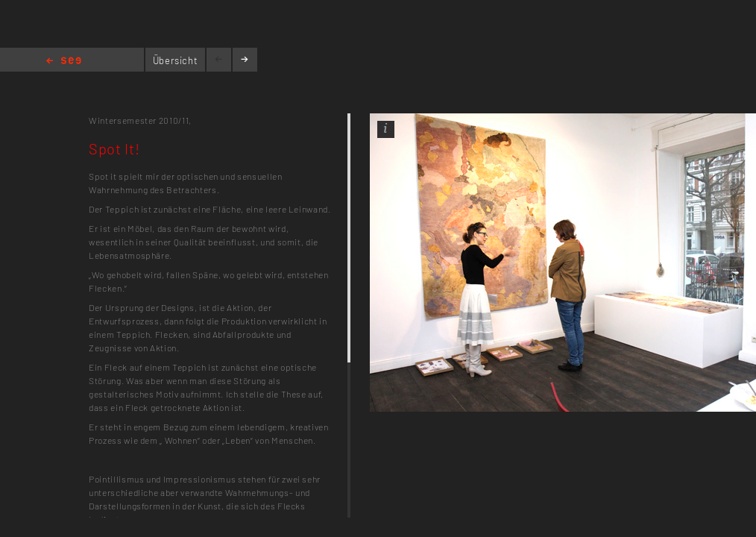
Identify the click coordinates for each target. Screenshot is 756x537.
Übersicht (176, 60)
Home (64, 62)
